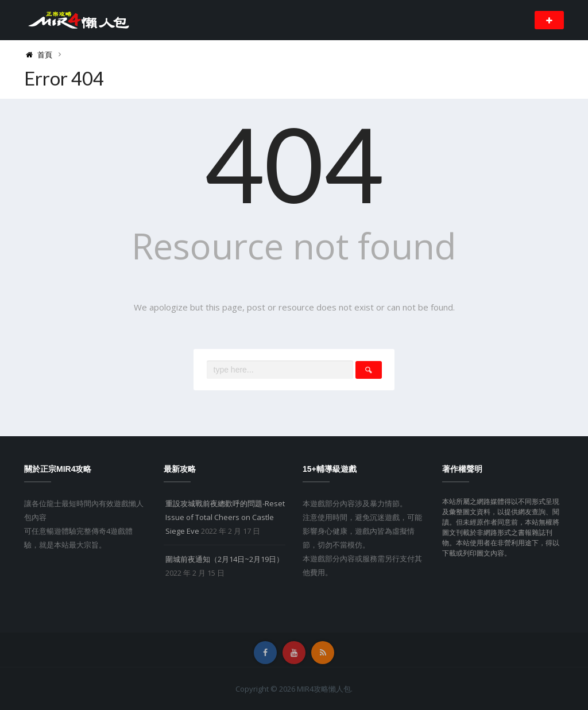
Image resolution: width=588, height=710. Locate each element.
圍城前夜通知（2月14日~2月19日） (225, 559)
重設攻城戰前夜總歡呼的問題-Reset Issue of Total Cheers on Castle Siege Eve (225, 517)
